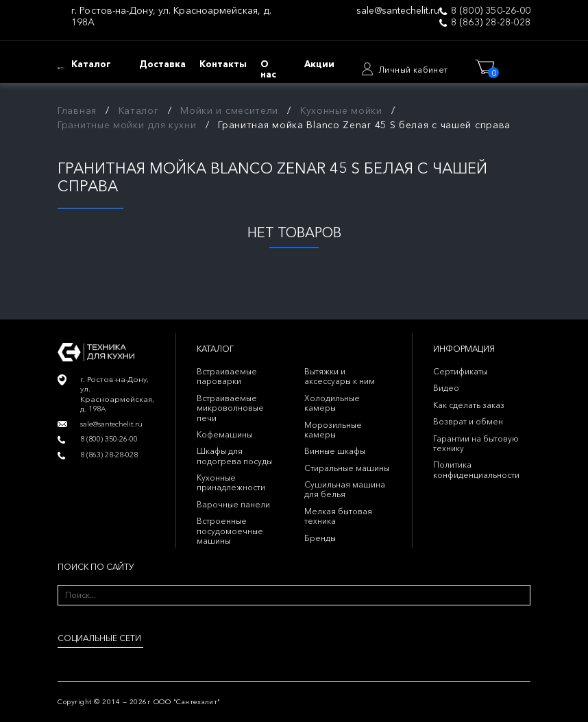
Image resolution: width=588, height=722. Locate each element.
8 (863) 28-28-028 (491, 22)
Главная (77, 110)
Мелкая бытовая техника (338, 516)
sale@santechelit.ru (398, 11)
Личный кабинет (413, 70)
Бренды (320, 538)
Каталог (139, 110)
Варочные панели (233, 504)
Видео (446, 388)
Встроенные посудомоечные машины (230, 531)
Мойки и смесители (229, 110)
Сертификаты (460, 371)
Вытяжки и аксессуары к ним (340, 376)
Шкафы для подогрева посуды (234, 456)
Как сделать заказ (469, 405)
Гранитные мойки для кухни (127, 125)
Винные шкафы (335, 451)
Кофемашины (224, 434)
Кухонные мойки (341, 110)
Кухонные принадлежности (231, 482)
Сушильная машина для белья (345, 489)
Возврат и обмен (468, 421)
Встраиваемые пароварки (227, 376)
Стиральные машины (347, 468)
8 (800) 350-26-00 (491, 11)
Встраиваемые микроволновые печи (230, 408)
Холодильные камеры (332, 403)
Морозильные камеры (333, 430)
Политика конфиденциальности (476, 469)
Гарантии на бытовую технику (476, 443)
